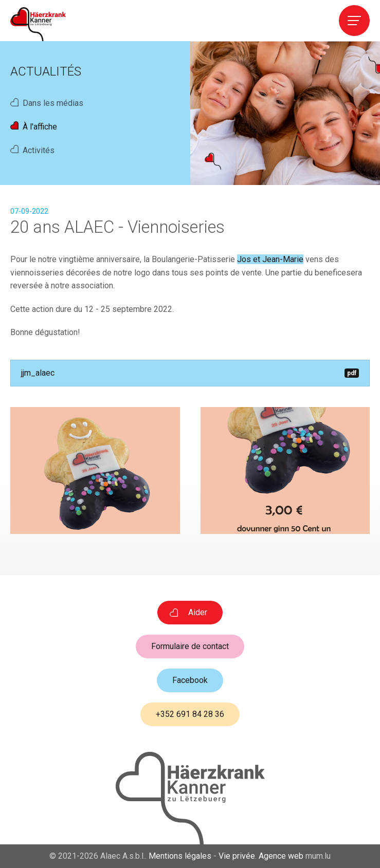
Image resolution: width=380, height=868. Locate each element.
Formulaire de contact (190, 646)
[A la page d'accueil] (38, 24)
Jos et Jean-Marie (270, 259)
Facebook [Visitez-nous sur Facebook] (190, 680)
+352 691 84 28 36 (190, 714)
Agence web (281, 856)
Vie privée (237, 856)
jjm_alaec (190, 373)
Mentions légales (180, 856)
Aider (198, 612)
